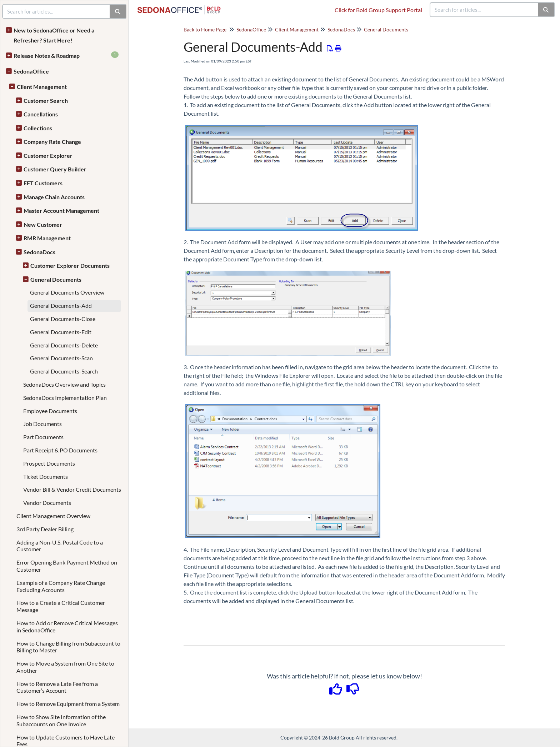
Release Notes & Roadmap (66, 55)
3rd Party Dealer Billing (45, 529)
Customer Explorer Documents (70, 265)
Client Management (42, 87)
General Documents (56, 279)
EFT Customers (43, 183)
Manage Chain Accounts (54, 197)
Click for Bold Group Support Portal (378, 10)
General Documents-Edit (61, 332)
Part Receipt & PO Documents (60, 450)
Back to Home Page (205, 29)
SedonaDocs (39, 252)
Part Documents (43, 437)
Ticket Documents (46, 477)
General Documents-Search (64, 371)
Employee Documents (50, 411)
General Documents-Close (63, 319)
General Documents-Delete (64, 345)
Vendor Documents (47, 503)
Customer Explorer (48, 156)
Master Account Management (61, 210)
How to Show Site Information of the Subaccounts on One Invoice (61, 720)
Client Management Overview (53, 516)
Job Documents (42, 424)
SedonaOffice (31, 71)
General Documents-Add (61, 305)
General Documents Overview (67, 292)
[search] (484, 10)
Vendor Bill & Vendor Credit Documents (72, 489)
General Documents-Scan (61, 358)
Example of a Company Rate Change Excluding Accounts (61, 586)
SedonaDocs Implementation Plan (65, 398)
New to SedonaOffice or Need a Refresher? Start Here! (54, 35)
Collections (38, 128)
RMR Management (47, 238)
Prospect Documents (49, 463)
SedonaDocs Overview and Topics (64, 384)
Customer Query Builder (55, 169)
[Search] (546, 10)
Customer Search (46, 101)
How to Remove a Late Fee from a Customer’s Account (57, 687)
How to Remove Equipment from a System (68, 704)
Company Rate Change (52, 142)
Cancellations (41, 114)
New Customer (43, 224)
